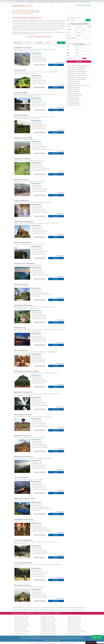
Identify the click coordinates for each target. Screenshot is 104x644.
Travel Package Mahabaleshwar (23, 413)
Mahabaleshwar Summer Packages (74, 617)
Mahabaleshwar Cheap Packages (21, 619)
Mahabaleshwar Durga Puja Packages (22, 629)
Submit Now (79, 62)
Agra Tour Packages (81, 68)
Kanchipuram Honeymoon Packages (74, 105)
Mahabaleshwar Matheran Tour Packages (52, 638)
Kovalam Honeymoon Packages (73, 99)
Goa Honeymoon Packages (81, 79)
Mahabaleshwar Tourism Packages (74, 621)
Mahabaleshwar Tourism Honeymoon (25, 497)
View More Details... (61, 62)
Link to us (55, 641)
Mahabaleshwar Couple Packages (21, 625)
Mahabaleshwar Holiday (21, 2)
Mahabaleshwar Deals (30, 611)
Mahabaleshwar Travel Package (23, 137)
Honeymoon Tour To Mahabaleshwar (25, 263)
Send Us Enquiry (35, 10)
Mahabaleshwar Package (21, 115)
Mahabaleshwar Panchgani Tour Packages (60, 636)
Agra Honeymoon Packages (73, 85)
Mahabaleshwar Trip (75, 2)
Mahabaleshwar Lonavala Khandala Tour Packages (74, 635)
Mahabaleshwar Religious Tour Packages (49, 627)
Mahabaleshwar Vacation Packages (74, 627)
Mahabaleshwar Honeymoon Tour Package (26, 370)
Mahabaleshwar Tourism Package (24, 517)
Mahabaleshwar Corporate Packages (22, 623)
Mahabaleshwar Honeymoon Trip (24, 391)
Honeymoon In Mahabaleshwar (23, 242)
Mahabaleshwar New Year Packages (48, 623)
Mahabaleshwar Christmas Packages (22, 621)
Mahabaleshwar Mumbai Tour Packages (39, 635)
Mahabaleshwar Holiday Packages (48, 617)
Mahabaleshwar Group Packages (47, 615)
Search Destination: (18, 43)
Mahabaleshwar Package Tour (23, 434)
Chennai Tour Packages (72, 74)
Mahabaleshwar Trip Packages (74, 625)
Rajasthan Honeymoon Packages (74, 87)
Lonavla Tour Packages (72, 78)
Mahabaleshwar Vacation (65, 2)
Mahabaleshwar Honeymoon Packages (75, 95)
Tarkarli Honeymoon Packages (73, 89)
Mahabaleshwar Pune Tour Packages (44, 636)
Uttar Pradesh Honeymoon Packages (74, 103)
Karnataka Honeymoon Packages (74, 81)
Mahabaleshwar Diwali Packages (21, 627)
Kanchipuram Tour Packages (82, 72)
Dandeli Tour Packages (72, 72)
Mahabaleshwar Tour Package (23, 48)
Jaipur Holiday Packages (72, 68)
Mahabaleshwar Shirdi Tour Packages (28, 636)
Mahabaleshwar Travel (54, 2)
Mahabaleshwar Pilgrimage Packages (48, 625)
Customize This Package (40, 65)
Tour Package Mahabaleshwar (23, 583)
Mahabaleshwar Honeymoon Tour (24, 455)
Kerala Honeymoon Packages (84, 85)
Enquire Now (56, 65)
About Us (32, 641)
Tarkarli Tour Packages (81, 74)
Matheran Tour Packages (72, 76)
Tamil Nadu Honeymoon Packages (74, 91)
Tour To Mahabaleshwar (21, 349)
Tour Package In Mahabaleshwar (23, 561)
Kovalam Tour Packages (81, 70)
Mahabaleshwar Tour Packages (23, 10)
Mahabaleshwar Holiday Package (24, 304)
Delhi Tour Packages (71, 79)
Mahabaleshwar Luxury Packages (48, 621)
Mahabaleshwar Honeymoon (42, 2)
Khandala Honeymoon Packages (73, 101)
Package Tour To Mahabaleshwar (24, 538)
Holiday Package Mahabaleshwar (24, 221)
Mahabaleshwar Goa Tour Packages (76, 636)
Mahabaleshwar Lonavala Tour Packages (56, 635)
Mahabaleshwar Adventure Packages (22, 615)
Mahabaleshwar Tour (31, 2)
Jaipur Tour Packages (74, 66)
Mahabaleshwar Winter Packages (74, 631)
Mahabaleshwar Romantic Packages (48, 629)
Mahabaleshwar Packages (86, 2)
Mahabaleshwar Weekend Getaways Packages (77, 629)
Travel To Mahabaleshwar (21, 476)
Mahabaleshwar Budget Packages (21, 617)
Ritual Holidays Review (69, 641)
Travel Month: (39, 43)
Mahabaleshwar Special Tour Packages (49, 631)
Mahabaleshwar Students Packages (75, 615)
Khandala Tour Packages (82, 78)
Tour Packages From (56, 611)
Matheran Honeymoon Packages (73, 93)
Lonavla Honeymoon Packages (73, 97)
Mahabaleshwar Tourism (21, 179)
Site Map (51, 641)
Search (61, 43)
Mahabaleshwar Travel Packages (74, 623)
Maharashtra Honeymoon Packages (74, 83)
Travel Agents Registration (39, 641)
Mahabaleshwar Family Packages (21, 631)
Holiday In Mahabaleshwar (22, 200)
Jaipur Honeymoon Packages (84, 66)
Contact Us (47, 641)
